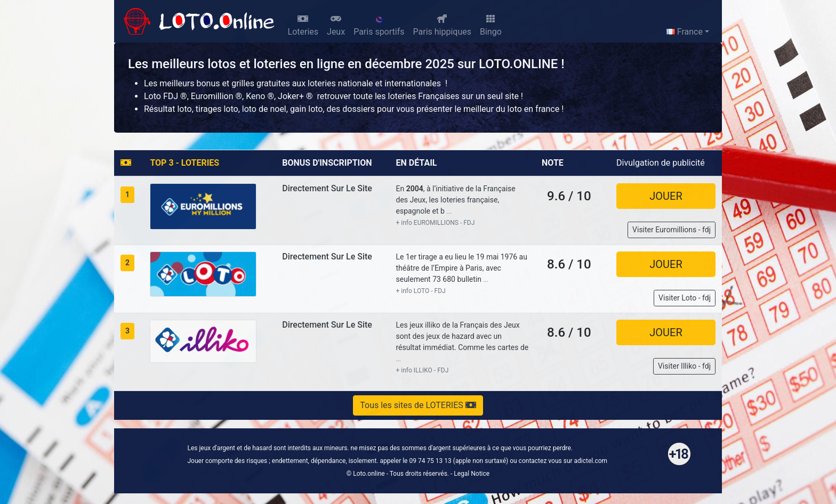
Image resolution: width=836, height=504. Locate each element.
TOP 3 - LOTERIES (184, 163)
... (449, 212)
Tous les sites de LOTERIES (418, 405)
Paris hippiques (442, 25)
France (685, 32)
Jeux (336, 25)
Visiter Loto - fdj (685, 298)
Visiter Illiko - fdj (684, 366)
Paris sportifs (379, 26)
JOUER (666, 196)
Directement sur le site (327, 188)
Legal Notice (472, 474)
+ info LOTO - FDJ (420, 291)
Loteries (303, 25)
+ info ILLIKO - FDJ (422, 370)
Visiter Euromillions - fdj (672, 230)
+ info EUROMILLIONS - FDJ (435, 223)
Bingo (491, 25)
